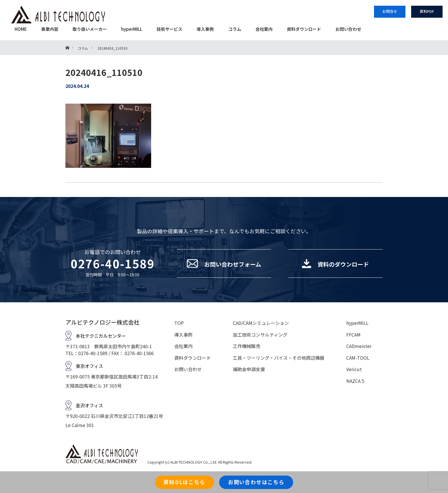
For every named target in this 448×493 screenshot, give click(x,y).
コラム (235, 29)
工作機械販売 (247, 346)
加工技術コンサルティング (260, 335)
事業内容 (50, 29)
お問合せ (390, 11)
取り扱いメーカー (90, 29)
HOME (21, 29)
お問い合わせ (348, 29)
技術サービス (169, 29)
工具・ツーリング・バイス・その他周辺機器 (279, 358)
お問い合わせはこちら (256, 482)
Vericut (354, 369)
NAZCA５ (356, 381)
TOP (179, 323)
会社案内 (264, 29)
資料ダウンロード (304, 29)
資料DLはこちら (184, 482)
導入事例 (205, 29)
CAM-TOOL (358, 358)
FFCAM (353, 335)
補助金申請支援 (249, 369)
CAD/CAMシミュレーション (261, 323)
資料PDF (427, 11)
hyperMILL (132, 29)
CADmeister (359, 346)
